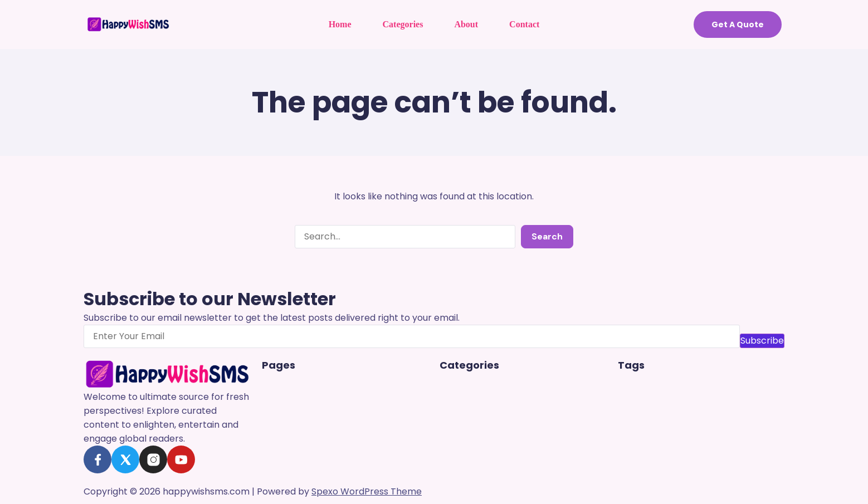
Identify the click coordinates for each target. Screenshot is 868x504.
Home (340, 24)
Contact (524, 24)
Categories (403, 24)
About (466, 24)
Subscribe (762, 341)
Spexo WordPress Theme (367, 491)
